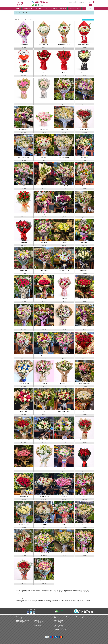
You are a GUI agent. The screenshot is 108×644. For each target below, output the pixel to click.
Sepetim (91, 2)
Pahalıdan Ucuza (29, 20)
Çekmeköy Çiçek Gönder (59, 624)
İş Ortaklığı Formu (37, 625)
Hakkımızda (36, 620)
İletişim (35, 619)
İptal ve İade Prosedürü (21, 622)
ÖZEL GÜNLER (28, 8)
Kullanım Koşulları (19, 619)
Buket (25, 13)
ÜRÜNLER (39, 8)
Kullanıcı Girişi (72, 2)
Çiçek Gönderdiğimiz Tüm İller (60, 629)
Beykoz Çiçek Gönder (58, 623)
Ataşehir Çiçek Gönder (59, 620)
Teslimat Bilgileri (37, 624)
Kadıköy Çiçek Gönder (59, 625)
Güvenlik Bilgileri (37, 623)
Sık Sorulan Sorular (20, 623)
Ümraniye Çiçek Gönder (59, 627)
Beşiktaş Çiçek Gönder (59, 622)
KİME (18, 8)
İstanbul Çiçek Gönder (59, 619)
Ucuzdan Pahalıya (19, 20)
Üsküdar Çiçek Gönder (59, 628)
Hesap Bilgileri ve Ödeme (39, 622)
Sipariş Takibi (82, 2)
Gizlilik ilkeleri (50, 634)
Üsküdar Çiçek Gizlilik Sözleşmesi (23, 620)
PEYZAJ (63, 8)
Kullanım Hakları (58, 634)
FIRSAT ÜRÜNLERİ (75, 8)
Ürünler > (19, 13)
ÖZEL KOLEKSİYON (51, 8)
